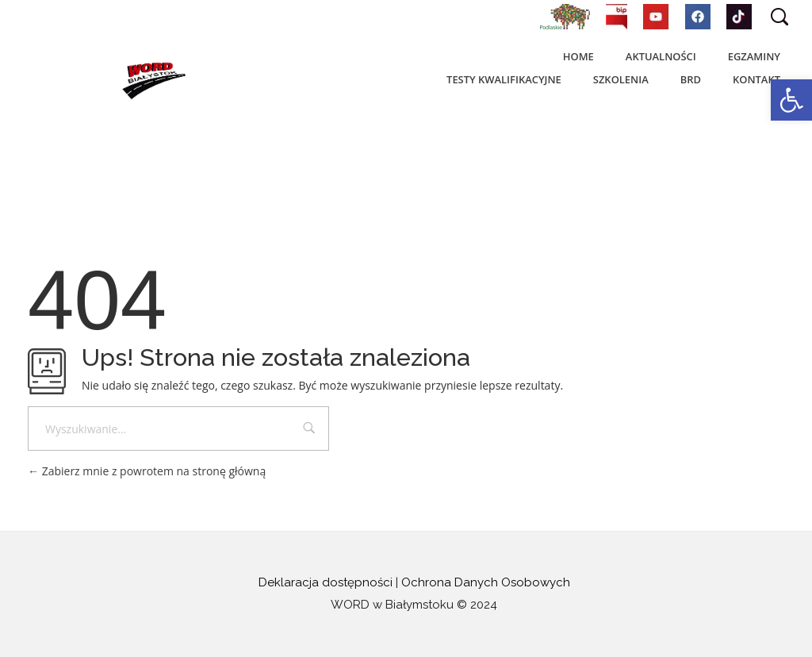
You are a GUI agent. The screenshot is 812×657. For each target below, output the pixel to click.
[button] (791, 100)
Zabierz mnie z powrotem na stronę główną (147, 471)
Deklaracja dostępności (326, 582)
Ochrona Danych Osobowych (486, 582)
